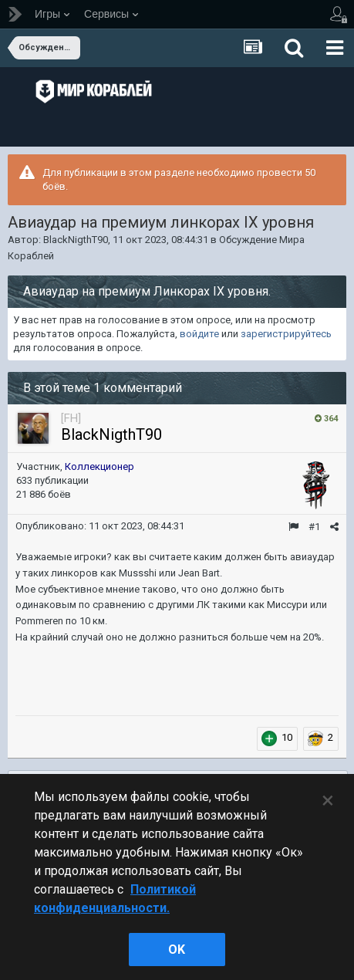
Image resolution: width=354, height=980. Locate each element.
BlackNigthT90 (76, 240)
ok (177, 950)
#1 (314, 527)
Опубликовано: (100, 526)
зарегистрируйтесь (286, 334)
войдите (199, 334)
